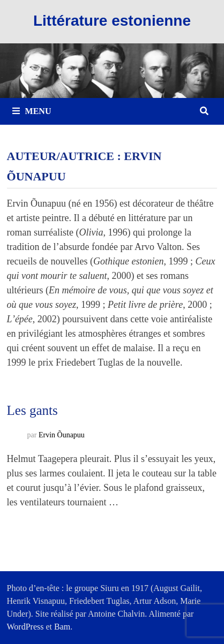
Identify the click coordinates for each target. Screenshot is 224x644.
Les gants (32, 410)
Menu (32, 111)
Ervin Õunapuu (62, 435)
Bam (62, 627)
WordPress (25, 627)
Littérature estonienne (112, 21)
